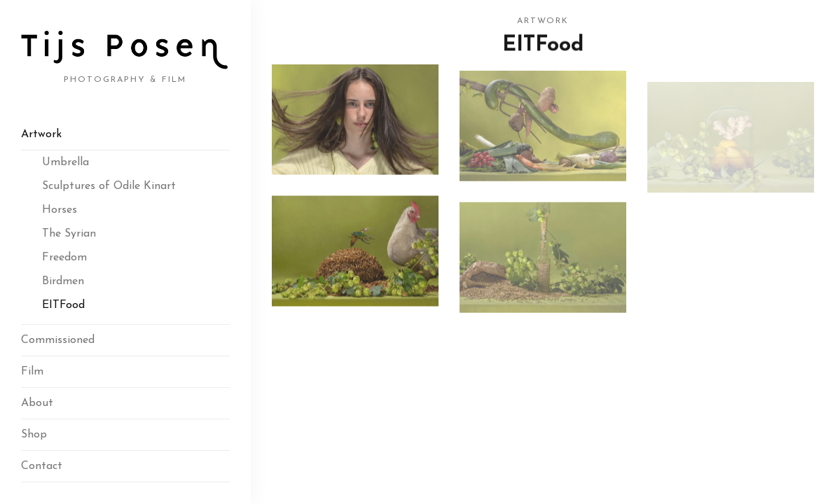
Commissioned (58, 340)
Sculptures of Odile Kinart (109, 186)
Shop (34, 435)
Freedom (64, 258)
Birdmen (63, 281)
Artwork (41, 134)
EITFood (63, 305)
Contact (42, 466)
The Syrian (69, 234)
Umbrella (65, 162)
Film (32, 372)
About (37, 403)
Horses (60, 210)
